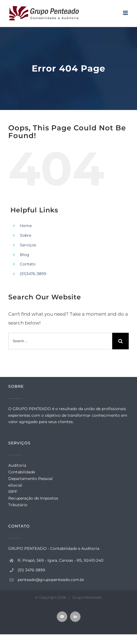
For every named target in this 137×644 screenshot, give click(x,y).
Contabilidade (22, 472)
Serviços (28, 245)
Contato (28, 264)
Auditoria (17, 465)
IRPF (13, 492)
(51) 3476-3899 (31, 570)
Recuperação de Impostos (33, 498)
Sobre (25, 235)
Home (26, 226)
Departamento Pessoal (30, 479)
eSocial (15, 485)
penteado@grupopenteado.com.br (51, 580)
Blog (25, 255)
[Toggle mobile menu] (126, 13)
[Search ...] (60, 341)
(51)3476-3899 (33, 274)
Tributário (18, 505)
